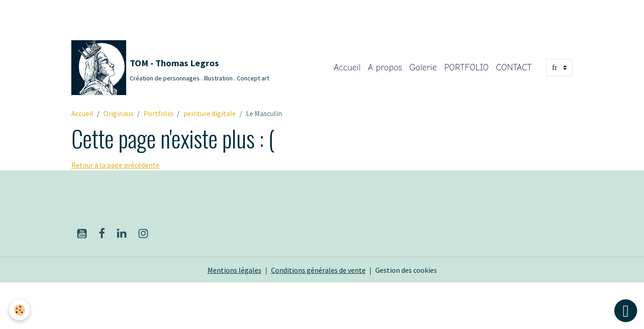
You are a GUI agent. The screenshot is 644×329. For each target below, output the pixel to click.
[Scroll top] (626, 311)
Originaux (118, 113)
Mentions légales (234, 270)
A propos (385, 68)
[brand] (170, 68)
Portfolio (158, 113)
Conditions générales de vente (318, 270)
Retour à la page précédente (115, 165)
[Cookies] (19, 310)
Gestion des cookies (406, 270)
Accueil (347, 68)
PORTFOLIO (466, 68)
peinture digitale (210, 113)
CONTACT (514, 68)
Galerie (423, 68)
